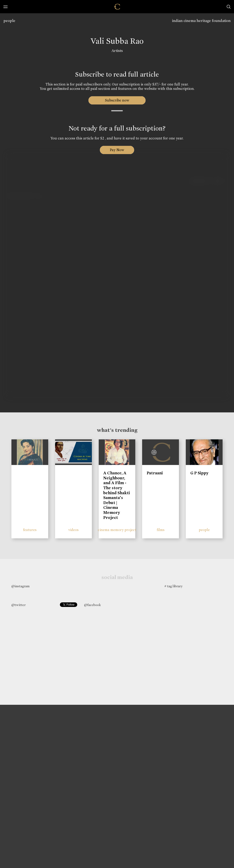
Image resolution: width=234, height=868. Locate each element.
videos (73, 530)
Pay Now (117, 150)
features (30, 530)
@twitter (19, 605)
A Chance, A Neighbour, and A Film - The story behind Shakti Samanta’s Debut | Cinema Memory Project (117, 495)
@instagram (20, 586)
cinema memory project (117, 530)
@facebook (92, 605)
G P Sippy (199, 473)
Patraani (155, 473)
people (9, 21)
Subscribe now (117, 100)
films (161, 530)
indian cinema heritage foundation (201, 21)
